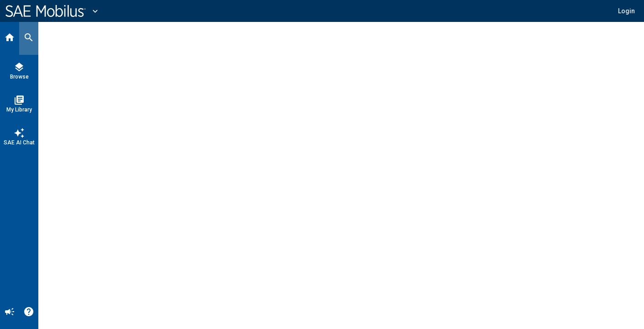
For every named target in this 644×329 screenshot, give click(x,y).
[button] (626, 11)
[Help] (29, 313)
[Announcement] (10, 313)
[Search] (29, 38)
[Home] (10, 38)
